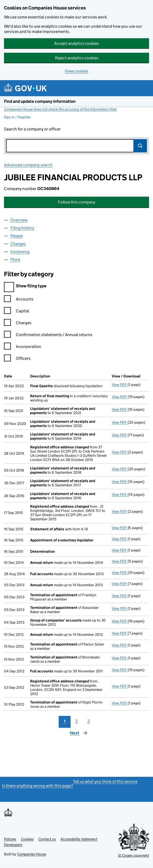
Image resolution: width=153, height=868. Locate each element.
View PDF (120, 385)
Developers (13, 845)
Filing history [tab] (22, 228)
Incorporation (23, 347)
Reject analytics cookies (77, 58)
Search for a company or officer (32, 129)
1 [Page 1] (65, 721)
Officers (17, 359)
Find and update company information (40, 101)
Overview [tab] (19, 220)
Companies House (32, 854)
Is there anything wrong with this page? (38, 786)
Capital (17, 312)
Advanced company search (28, 165)
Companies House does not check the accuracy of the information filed (60, 109)
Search (140, 146)
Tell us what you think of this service (105, 781)
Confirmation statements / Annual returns (48, 335)
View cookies (76, 71)
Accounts (19, 300)
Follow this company (76, 202)
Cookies (27, 839)
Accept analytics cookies (76, 43)
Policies (10, 839)
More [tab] (15, 260)
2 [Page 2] (77, 721)
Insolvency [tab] (20, 252)
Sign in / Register (17, 117)
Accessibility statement (79, 839)
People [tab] (17, 236)
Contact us (47, 839)
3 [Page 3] (89, 721)
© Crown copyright (134, 855)
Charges (18, 324)
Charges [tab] (18, 244)
